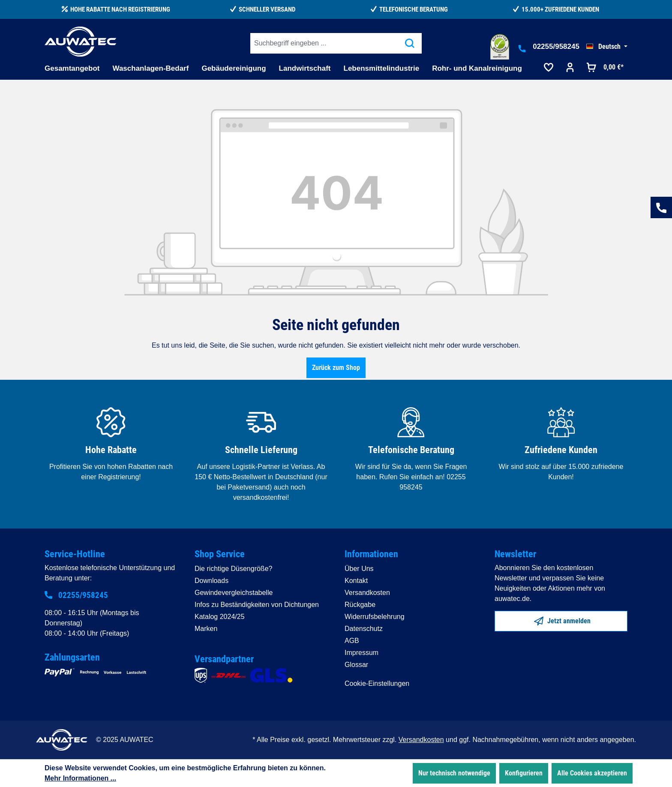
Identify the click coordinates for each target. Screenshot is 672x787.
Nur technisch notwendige (454, 773)
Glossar (356, 665)
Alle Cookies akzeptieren (592, 773)
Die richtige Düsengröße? (233, 569)
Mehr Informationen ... (80, 778)
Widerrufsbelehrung (375, 617)
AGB (352, 641)
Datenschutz (364, 629)
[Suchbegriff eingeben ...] (324, 43)
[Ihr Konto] (570, 68)
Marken (206, 629)
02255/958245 (556, 47)
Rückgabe (360, 605)
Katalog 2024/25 (220, 617)
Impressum (361, 653)
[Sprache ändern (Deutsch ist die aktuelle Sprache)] (607, 47)
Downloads (211, 581)
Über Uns (359, 569)
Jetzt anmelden (562, 619)
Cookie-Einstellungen (377, 683)
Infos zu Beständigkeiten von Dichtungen (257, 605)
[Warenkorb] (604, 68)
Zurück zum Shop (336, 368)
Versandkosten (367, 593)
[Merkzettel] (549, 68)
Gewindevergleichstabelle (234, 593)
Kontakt (356, 581)
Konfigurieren (524, 773)
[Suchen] (410, 43)
